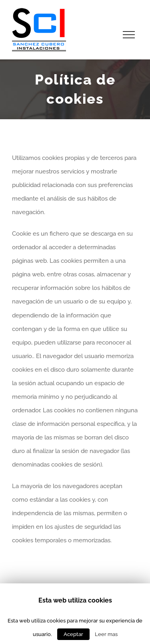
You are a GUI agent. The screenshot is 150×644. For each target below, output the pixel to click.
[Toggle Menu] (129, 35)
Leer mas (106, 634)
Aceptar (73, 634)
